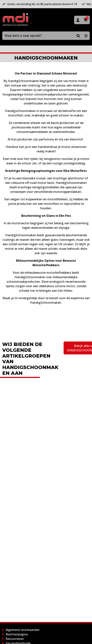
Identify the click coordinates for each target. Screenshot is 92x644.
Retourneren (15, 639)
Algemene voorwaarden (23, 630)
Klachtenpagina (17, 634)
